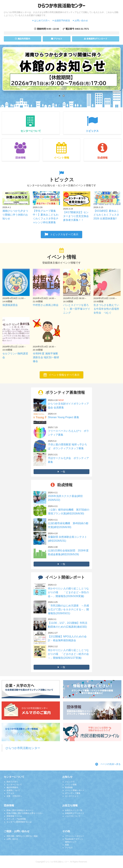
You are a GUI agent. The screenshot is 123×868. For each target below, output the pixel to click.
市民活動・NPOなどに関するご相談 (22, 836)
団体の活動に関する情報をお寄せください (25, 813)
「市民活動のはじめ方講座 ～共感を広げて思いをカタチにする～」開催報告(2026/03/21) (68, 609)
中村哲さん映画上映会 (46, 305)
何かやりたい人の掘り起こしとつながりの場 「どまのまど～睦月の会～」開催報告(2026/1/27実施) (68, 654)
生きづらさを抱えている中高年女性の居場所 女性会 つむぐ (108, 309)
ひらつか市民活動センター (23, 748)
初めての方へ (12, 782)
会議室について (13, 790)
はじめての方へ (41, 20)
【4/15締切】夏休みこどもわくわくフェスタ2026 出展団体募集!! (106, 215)
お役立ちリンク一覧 (74, 810)
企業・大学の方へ (14, 796)
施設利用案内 (12, 787)
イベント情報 (71, 785)
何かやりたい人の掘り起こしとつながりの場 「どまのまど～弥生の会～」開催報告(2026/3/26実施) (68, 592)
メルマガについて (73, 816)
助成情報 (69, 787)
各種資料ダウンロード (75, 813)
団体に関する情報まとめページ (20, 810)
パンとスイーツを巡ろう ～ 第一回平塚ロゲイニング (77, 309)
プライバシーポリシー (75, 836)
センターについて (14, 785)
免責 (67, 845)
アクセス (57, 39)
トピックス (70, 782)
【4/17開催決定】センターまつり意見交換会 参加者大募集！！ (77, 216)
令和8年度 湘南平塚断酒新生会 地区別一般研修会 (46, 357)
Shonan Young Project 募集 (64, 417)
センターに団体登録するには (19, 822)
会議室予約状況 (61, 20)
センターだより (72, 796)
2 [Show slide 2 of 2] (64, 96)
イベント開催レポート (75, 790)
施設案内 (23, 39)
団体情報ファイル (14, 816)
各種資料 (96, 39)
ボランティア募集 (73, 793)
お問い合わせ (80, 20)
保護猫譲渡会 (10, 305)
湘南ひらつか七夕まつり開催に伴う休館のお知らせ (15, 215)
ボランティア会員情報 (16, 819)
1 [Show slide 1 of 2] (59, 96)
